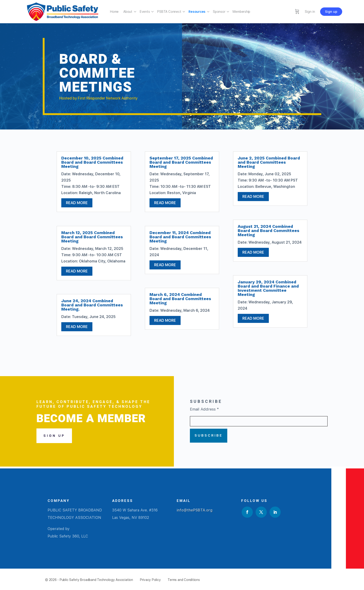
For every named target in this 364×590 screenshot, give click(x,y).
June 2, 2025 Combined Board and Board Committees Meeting (269, 162)
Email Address (204, 409)
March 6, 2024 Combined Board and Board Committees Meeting (180, 299)
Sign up (331, 12)
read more (77, 203)
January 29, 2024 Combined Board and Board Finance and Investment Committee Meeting (268, 288)
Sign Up (54, 436)
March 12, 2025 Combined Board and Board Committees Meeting (92, 237)
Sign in (310, 12)
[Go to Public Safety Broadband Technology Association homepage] (62, 11)
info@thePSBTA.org (195, 510)
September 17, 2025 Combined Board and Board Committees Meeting (181, 162)
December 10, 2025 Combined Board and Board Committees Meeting (92, 162)
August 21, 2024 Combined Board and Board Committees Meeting (268, 230)
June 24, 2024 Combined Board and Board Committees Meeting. (92, 305)
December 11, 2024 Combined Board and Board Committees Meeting (180, 237)
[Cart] (297, 12)
